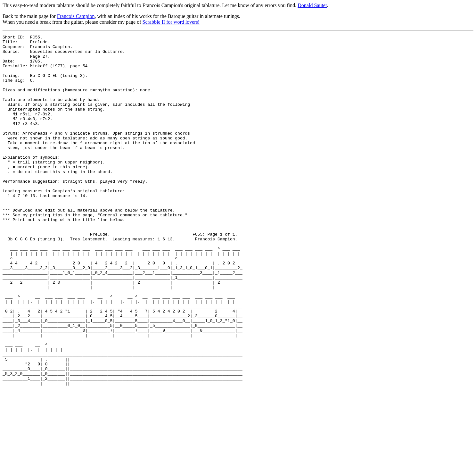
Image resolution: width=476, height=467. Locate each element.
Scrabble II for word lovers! (171, 22)
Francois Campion (76, 16)
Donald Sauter (312, 5)
